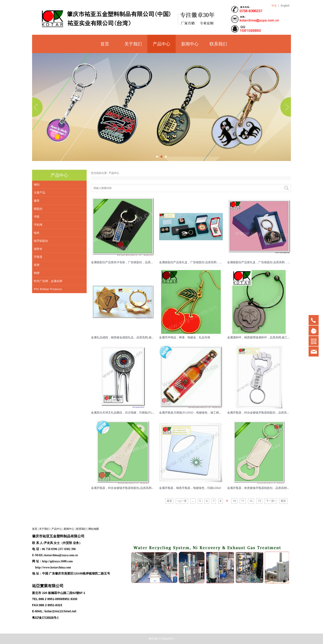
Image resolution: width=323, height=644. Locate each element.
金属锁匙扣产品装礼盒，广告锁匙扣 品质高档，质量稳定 (195, 262)
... (193, 501)
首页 (105, 44)
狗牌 (37, 273)
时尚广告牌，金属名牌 (48, 281)
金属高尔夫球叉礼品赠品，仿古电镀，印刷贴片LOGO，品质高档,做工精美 (138, 412)
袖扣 (37, 184)
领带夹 (38, 249)
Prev (38, 107)
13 (259, 501)
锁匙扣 (38, 209)
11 (243, 501)
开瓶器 (38, 257)
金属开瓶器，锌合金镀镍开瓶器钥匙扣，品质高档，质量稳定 (265, 412)
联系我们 (218, 44)
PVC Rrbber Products (48, 289)
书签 (37, 216)
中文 (274, 6)
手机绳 (38, 225)
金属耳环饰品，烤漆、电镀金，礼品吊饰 (185, 337)
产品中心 (161, 44)
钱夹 (37, 233)
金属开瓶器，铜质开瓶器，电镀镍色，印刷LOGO (190, 488)
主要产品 (40, 192)
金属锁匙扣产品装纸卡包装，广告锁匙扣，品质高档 (124, 262)
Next (285, 107)
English (285, 6)
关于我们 (133, 44)
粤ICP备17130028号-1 (162, 639)
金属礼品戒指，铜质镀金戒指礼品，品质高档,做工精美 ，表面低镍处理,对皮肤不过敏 (145, 337)
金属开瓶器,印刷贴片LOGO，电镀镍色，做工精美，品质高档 (198, 412)
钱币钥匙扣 (41, 241)
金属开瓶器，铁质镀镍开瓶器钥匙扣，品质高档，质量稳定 (264, 488)
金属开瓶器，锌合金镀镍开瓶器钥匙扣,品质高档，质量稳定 (128, 488)
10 (234, 501)
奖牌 (37, 265)
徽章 (37, 201)
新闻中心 (190, 44)
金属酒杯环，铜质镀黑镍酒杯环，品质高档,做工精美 (260, 337)
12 (251, 501)
